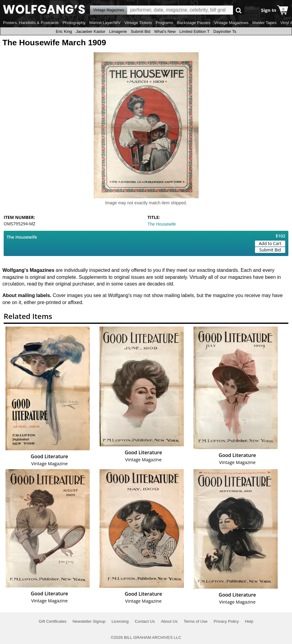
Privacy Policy (226, 621)
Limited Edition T (195, 31)
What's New (165, 31)
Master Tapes (264, 23)
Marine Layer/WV (105, 23)
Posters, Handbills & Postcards (31, 23)
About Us (169, 621)
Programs (165, 23)
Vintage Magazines (231, 23)
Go (239, 10)
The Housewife (162, 224)
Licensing (120, 621)
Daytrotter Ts (225, 31)
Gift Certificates (52, 621)
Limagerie (118, 31)
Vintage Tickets (138, 23)
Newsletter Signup (89, 621)
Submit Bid (141, 31)
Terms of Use (196, 621)
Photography (74, 23)
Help (249, 621)
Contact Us (145, 621)
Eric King (64, 31)
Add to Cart (270, 243)
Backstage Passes (194, 23)
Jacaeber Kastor (90, 31)
